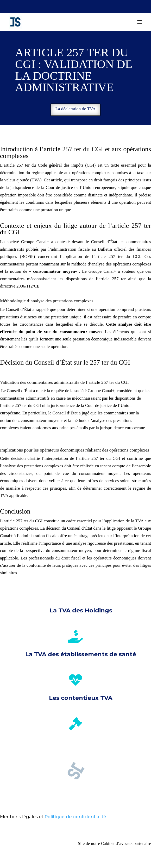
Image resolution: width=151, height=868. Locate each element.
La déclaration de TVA (76, 109)
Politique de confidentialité (75, 817)
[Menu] (140, 22)
